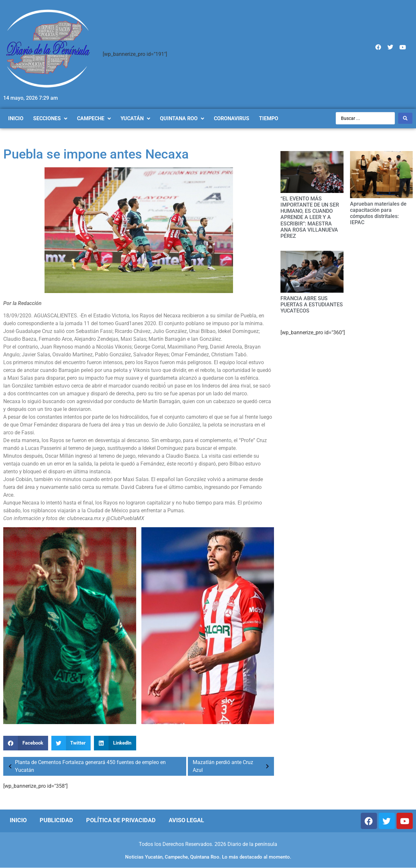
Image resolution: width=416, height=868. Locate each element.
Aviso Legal (186, 820)
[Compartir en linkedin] (115, 743)
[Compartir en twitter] (71, 743)
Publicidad (56, 820)
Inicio (18, 820)
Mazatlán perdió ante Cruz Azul (233, 766)
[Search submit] (405, 118)
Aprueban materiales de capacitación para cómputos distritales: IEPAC (378, 213)
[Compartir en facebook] (26, 743)
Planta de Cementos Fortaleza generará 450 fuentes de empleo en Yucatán (85, 766)
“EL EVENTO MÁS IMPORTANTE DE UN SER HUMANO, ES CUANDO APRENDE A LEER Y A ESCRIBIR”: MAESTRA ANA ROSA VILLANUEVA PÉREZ (310, 217)
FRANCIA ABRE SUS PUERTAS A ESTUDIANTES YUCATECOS (312, 305)
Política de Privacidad (121, 820)
